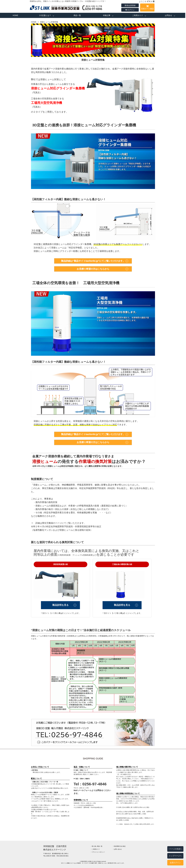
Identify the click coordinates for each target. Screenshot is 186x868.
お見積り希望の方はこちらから (93, 269)
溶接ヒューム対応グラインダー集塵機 (58, 88)
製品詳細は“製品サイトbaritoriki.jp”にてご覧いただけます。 (93, 261)
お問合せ (168, 15)
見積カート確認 (147, 8)
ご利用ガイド (138, 15)
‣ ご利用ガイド (95, 849)
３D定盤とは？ (45, 15)
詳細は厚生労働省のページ (49, 523)
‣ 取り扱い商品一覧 (97, 846)
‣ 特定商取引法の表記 (119, 846)
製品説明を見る (60, 605)
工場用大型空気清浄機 (47, 103)
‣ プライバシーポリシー (98, 852)
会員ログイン (175, 863)
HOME (16, 15)
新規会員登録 (130, 5)
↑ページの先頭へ (175, 849)
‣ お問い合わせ (117, 849)
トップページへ (175, 856)
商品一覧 (77, 15)
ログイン (130, 10)
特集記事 (107, 15)
